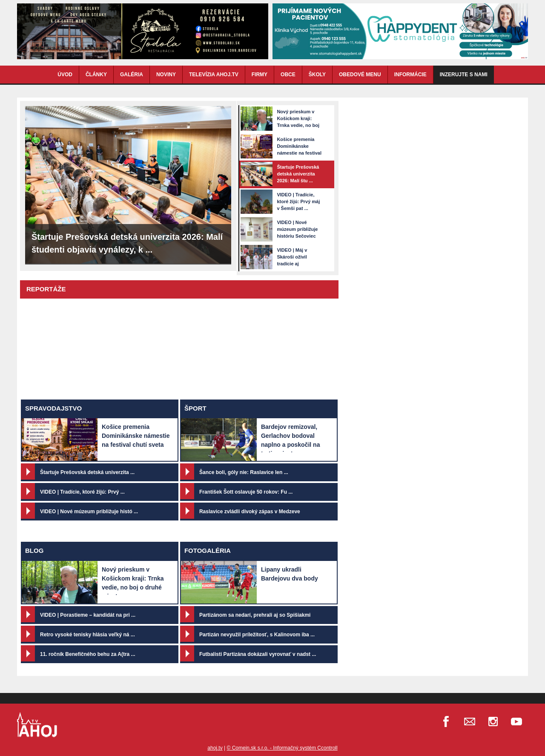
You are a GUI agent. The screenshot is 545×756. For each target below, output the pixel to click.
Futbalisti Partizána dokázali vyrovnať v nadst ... (258, 654)
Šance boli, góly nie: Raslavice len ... (244, 472)
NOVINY (166, 75)
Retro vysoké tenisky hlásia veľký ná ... (87, 635)
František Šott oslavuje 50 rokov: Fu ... (246, 492)
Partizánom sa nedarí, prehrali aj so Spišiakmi (255, 615)
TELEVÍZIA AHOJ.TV (214, 75)
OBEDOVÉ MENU (360, 75)
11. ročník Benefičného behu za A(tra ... (88, 654)
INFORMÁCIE (410, 75)
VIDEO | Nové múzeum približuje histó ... (89, 512)
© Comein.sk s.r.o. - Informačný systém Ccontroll (282, 748)
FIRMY (260, 75)
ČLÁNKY (96, 75)
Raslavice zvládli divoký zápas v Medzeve (250, 512)
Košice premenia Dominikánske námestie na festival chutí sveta (136, 436)
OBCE (288, 75)
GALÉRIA (132, 75)
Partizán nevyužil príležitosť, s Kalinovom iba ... (257, 635)
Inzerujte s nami (464, 75)
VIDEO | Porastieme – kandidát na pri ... (88, 615)
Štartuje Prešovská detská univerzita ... (87, 472)
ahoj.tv (215, 748)
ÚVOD (65, 75)
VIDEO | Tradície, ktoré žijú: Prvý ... (82, 492)
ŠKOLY (317, 75)
